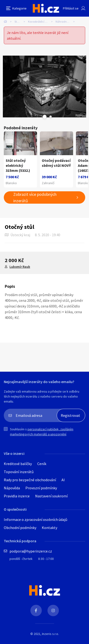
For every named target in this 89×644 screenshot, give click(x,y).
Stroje (18, 22)
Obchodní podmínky (20, 528)
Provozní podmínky (41, 488)
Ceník (42, 464)
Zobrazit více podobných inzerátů (35, 197)
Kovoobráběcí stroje (40, 22)
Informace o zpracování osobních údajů (36, 519)
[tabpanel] (44, 87)
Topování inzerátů (19, 472)
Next (51, 117)
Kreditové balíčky (18, 464)
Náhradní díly (64, 22)
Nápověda (12, 488)
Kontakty (49, 528)
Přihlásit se (71, 8)
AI (63, 480)
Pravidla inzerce (17, 496)
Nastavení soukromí (51, 496)
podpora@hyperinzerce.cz (31, 551)
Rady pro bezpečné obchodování (30, 480)
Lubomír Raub (20, 267)
